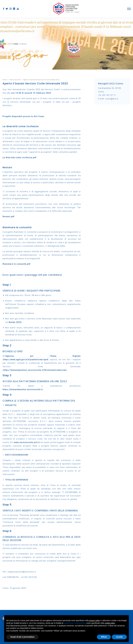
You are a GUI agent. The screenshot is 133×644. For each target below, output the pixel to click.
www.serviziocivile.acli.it (27, 442)
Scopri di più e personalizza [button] (22, 637)
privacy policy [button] (95, 620)
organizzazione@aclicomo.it (22, 572)
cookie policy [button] (110, 623)
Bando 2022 (15, 322)
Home (5, 80)
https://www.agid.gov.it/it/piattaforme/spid (26, 360)
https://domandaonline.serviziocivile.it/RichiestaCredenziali (35, 370)
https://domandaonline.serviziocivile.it (23, 389)
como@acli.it (112, 99)
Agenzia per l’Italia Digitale (43, 356)
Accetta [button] (119, 637)
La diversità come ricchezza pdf (20, 157)
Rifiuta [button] (104, 637)
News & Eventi (15, 80)
